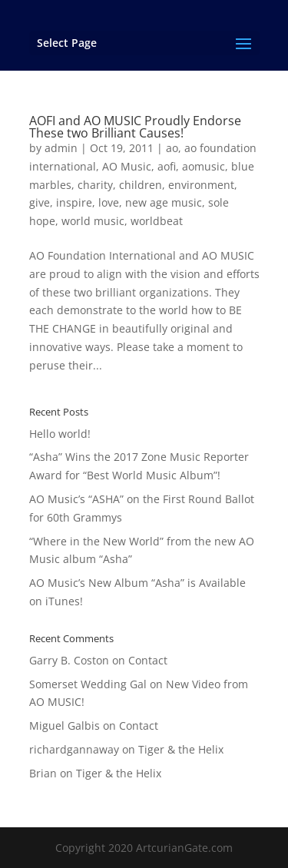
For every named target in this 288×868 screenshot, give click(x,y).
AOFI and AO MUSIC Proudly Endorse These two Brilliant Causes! (135, 127)
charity (95, 185)
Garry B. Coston (69, 660)
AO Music (127, 166)
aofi (167, 166)
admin (61, 148)
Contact (148, 660)
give (40, 202)
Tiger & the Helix (181, 749)
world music (93, 221)
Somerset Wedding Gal (88, 684)
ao (172, 148)
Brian (43, 773)
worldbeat (157, 221)
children (141, 185)
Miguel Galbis (65, 726)
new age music (164, 202)
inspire (74, 202)
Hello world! (60, 434)
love (109, 202)
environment (201, 185)
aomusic (204, 166)
